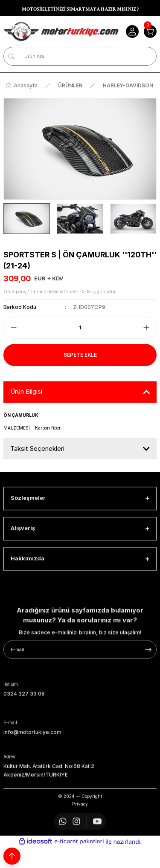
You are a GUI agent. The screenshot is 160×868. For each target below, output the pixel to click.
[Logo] (61, 32)
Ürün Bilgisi (26, 391)
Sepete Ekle (80, 355)
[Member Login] (132, 32)
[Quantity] (80, 328)
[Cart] (150, 32)
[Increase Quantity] (146, 328)
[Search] (80, 56)
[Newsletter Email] (80, 687)
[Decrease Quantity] (14, 328)
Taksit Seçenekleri (37, 448)
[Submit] (148, 687)
